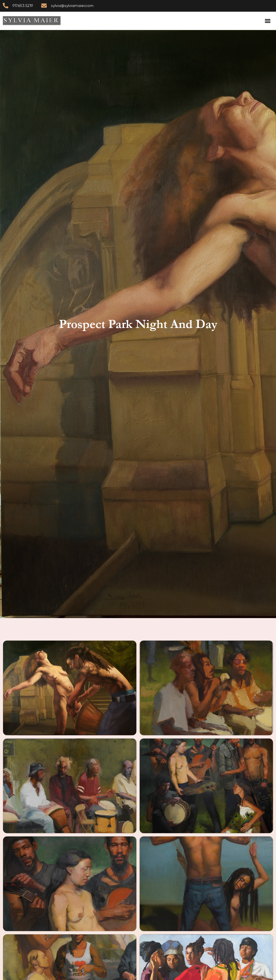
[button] (268, 21)
